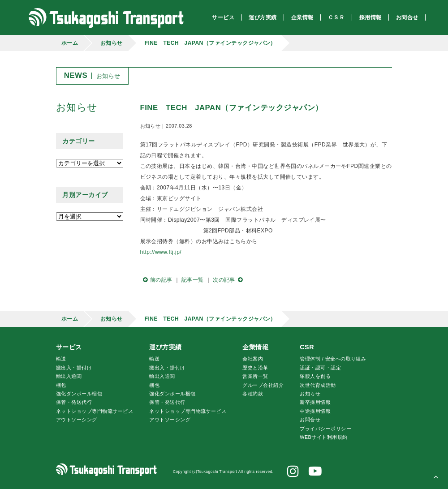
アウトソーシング (77, 420)
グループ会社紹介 (263, 385)
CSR (307, 347)
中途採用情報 (315, 411)
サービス (69, 347)
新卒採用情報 (315, 402)
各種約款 (253, 394)
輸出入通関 (69, 376)
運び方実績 (165, 347)
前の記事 (156, 280)
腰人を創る (315, 376)
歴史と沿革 (255, 368)
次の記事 (229, 280)
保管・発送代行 (74, 402)
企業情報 (255, 347)
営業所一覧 (255, 376)
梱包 (61, 385)
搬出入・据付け (74, 368)
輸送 (61, 359)
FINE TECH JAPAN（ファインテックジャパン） (210, 43)
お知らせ (112, 43)
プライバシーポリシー (325, 429)
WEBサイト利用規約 (323, 437)
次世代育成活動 (318, 385)
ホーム (70, 43)
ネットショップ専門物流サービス (95, 411)
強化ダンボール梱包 (79, 394)
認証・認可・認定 (320, 368)
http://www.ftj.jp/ (161, 252)
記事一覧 (193, 280)
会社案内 (253, 359)
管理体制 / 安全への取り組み (333, 359)
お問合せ (310, 420)
